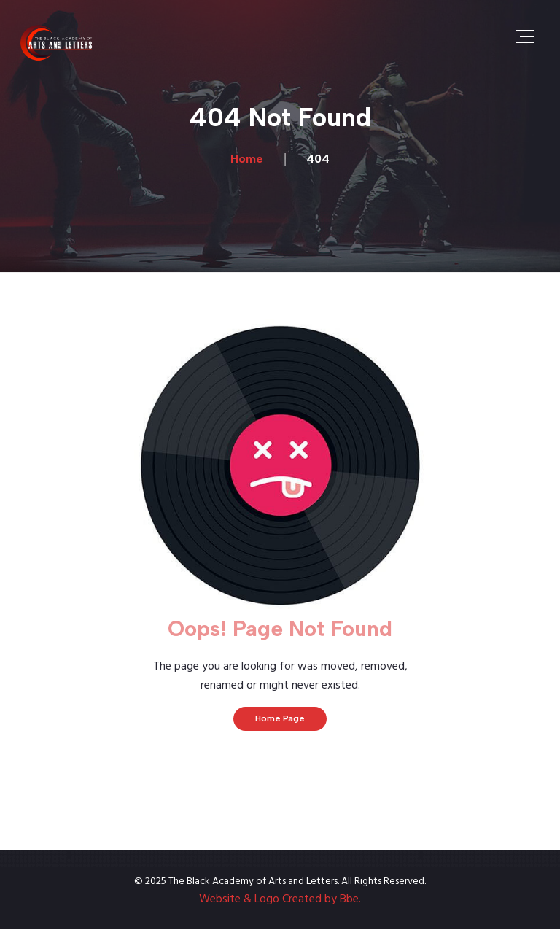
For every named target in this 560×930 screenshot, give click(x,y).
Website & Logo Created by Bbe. (280, 899)
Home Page (280, 718)
